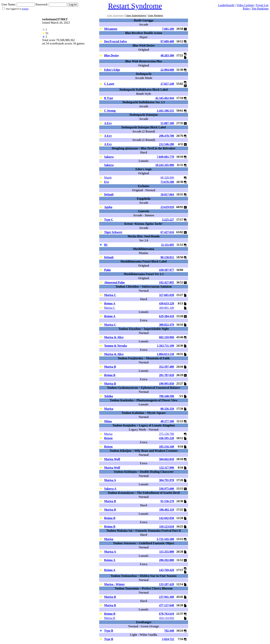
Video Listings (245, 5)
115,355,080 (167, 552)
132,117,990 (167, 468)
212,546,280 (166, 144)
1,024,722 (168, 639)
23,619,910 (167, 207)
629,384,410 (166, 316)
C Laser (109, 84)
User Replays (155, 15)
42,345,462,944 (165, 98)
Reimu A (110, 303)
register (25, 9)
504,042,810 (166, 459)
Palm (107, 270)
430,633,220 (166, 303)
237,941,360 (166, 597)
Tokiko (108, 396)
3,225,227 (168, 220)
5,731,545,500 (165, 539)
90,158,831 (167, 257)
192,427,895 (166, 282)
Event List (262, 5)
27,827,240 (167, 84)
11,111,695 (168, 245)
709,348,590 (166, 396)
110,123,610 (167, 526)
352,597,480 (166, 367)
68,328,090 (167, 178)
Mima (108, 421)
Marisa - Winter (114, 584)
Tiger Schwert (113, 232)
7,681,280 (168, 29)
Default (109, 194)
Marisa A (110, 480)
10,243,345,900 (165, 165)
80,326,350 (167, 409)
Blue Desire (111, 55)
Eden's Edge (112, 70)
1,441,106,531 (165, 111)
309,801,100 (166, 308)
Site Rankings (260, 9)
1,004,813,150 (165, 354)
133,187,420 (166, 584)
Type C (109, 220)
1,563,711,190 (165, 346)
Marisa (109, 409)
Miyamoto (111, 29)
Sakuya (109, 157)
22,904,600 (167, 70)
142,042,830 (166, 518)
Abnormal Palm (114, 282)
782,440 (169, 631)
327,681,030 (166, 295)
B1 (106, 245)
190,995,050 (166, 384)
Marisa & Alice (114, 337)
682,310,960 (166, 337)
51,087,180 (167, 123)
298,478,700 (166, 136)
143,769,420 (166, 570)
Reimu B (110, 375)
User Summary (115, 15)
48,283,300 (167, 55)
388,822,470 (166, 325)
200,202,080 (166, 560)
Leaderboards (226, 5)
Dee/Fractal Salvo (115, 41)
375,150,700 (166, 434)
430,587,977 (166, 270)
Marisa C (110, 295)
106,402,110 (167, 510)
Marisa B (110, 367)
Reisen (108, 438)
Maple (108, 178)
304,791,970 (166, 480)
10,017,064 (167, 194)
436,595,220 (166, 438)
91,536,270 (167, 501)
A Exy (108, 123)
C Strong (110, 111)
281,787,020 (166, 375)
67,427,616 (167, 232)
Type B (109, 631)
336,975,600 (166, 489)
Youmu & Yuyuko (115, 346)
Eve (106, 182)
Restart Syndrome (135, 6)
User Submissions (136, 15)
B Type (109, 98)
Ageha (108, 207)
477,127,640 (166, 605)
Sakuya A (110, 489)
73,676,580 (167, 182)
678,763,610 (166, 614)
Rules (246, 9)
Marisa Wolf (112, 459)
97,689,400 (167, 41)
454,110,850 (167, 618)
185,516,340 (166, 447)
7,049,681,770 (165, 157)
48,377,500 (167, 421)
